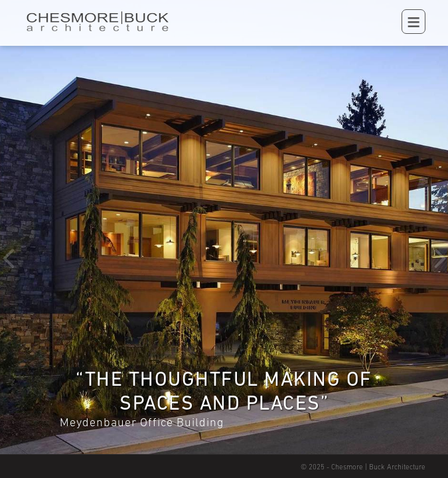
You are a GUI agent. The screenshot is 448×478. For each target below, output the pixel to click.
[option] (224, 239)
